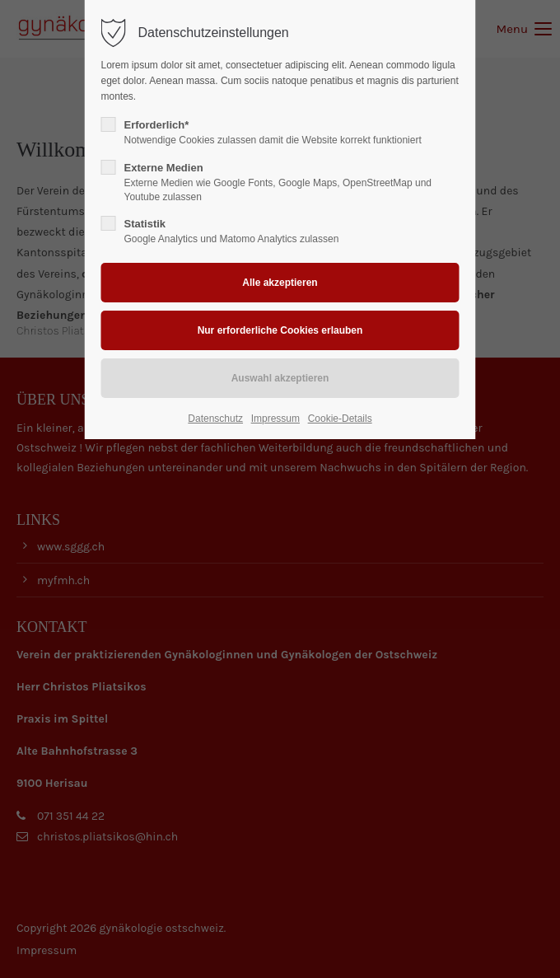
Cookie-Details (340, 419)
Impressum (275, 419)
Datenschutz (215, 419)
